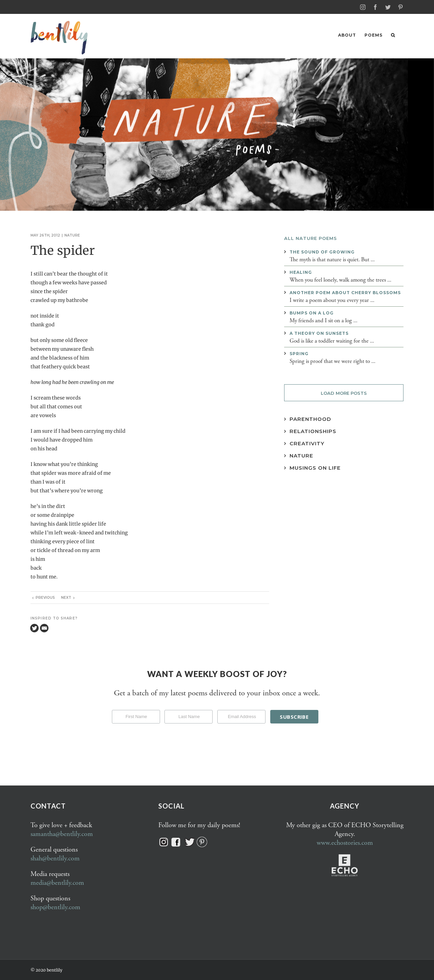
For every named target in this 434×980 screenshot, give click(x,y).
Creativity (307, 443)
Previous (45, 597)
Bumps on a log (312, 313)
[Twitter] (34, 628)
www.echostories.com (345, 843)
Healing (301, 272)
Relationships (313, 431)
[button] (393, 35)
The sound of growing (322, 252)
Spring (299, 353)
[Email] (44, 628)
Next (66, 597)
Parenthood (310, 419)
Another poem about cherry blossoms (345, 292)
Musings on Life (315, 467)
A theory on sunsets (319, 333)
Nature (72, 235)
